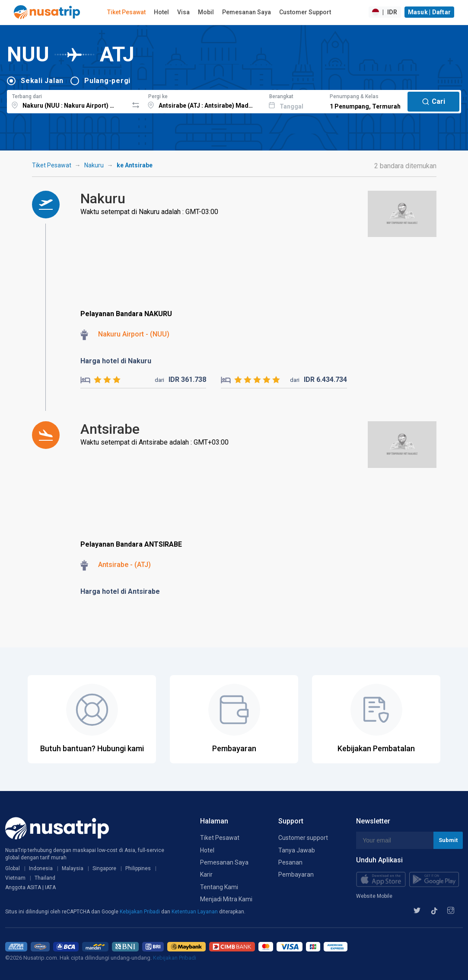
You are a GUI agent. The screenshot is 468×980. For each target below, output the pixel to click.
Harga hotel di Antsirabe (120, 591)
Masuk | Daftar (430, 12)
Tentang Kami (219, 887)
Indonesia (41, 868)
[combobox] (68, 100)
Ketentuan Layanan (195, 912)
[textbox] (68, 100)
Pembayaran (296, 874)
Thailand (45, 878)
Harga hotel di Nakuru (116, 361)
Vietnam (15, 878)
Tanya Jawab (297, 850)
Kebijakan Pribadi (140, 912)
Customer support (303, 838)
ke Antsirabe (135, 165)
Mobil (206, 12)
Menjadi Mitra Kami (226, 899)
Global (13, 868)
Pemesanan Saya (247, 12)
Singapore (104, 868)
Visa (183, 12)
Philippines (138, 868)
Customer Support (305, 12)
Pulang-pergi (107, 81)
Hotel (161, 12)
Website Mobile (374, 896)
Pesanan (290, 862)
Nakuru (94, 165)
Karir (206, 874)
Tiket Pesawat (126, 12)
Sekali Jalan (42, 81)
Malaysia (73, 868)
